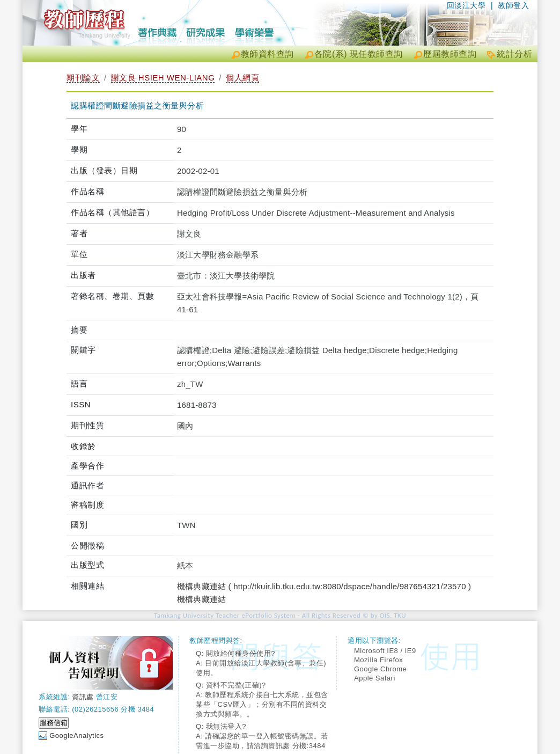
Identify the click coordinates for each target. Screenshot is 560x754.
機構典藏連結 (201, 599)
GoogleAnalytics (76, 735)
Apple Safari (375, 678)
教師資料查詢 (267, 54)
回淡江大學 (466, 5)
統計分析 (514, 54)
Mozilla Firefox (378, 660)
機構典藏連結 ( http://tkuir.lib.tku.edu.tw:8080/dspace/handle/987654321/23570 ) (324, 586)
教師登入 (513, 5)
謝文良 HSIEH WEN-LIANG (163, 78)
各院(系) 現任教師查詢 (359, 54)
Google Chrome (380, 669)
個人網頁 (242, 78)
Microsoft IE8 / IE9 (385, 651)
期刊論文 (83, 78)
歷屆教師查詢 (450, 54)
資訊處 (83, 697)
